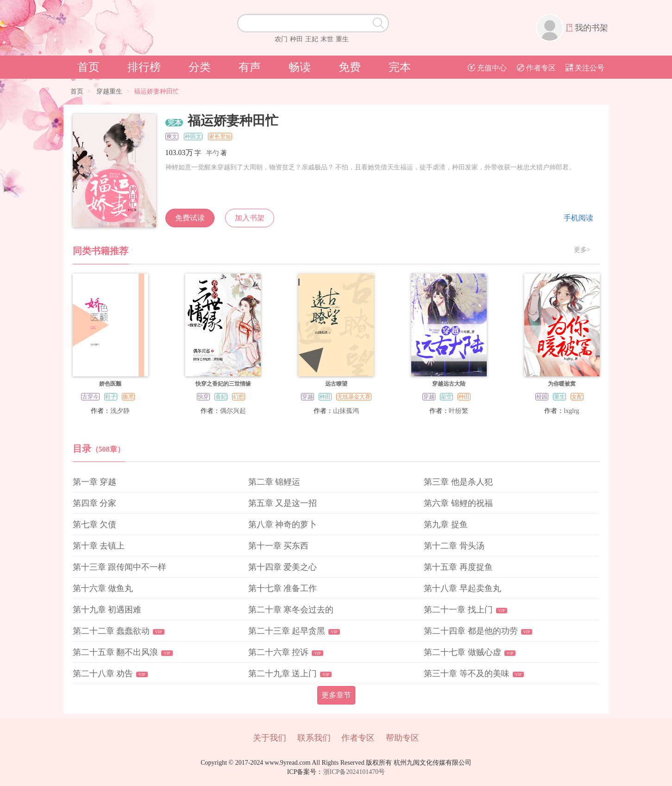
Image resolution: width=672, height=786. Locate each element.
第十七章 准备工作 (283, 588)
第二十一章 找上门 (458, 610)
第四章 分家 (95, 503)
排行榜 (144, 67)
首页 (88, 67)
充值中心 (487, 68)
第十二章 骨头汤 (454, 546)
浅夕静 (120, 411)
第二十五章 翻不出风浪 (116, 652)
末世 (327, 39)
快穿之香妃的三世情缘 (223, 384)
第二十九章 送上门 (283, 674)
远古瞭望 (336, 384)
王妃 (312, 39)
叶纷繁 (458, 411)
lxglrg (571, 411)
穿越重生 (109, 91)
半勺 (213, 153)
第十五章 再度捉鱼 (458, 567)
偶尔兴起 (233, 411)
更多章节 (336, 695)
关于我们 (270, 738)
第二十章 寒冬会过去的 (291, 610)
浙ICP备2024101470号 (354, 772)
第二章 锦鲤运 (274, 482)
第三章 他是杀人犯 (458, 482)
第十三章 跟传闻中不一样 (120, 567)
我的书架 (591, 28)
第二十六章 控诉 (279, 652)
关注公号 (585, 68)
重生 (342, 39)
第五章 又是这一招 (283, 503)
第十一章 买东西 (279, 546)
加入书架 (250, 218)
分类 (200, 67)
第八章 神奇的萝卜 (283, 524)
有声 (250, 67)
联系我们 (314, 738)
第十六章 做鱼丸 (103, 588)
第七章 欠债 (95, 524)
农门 (281, 39)
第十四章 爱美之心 (283, 567)
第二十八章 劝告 (103, 674)
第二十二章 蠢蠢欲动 (111, 631)
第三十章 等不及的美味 (467, 674)
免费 (350, 67)
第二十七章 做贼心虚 (462, 652)
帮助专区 (402, 738)
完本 (400, 67)
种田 (296, 39)
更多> (582, 250)
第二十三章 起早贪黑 (287, 631)
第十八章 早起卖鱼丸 (462, 588)
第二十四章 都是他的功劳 (471, 631)
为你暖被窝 (562, 384)
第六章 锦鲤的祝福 (458, 503)
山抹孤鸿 (346, 411)
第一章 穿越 (95, 482)
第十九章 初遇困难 (107, 610)
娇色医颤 (110, 384)
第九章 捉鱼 (446, 524)
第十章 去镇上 (99, 546)
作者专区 (536, 68)
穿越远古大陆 (449, 384)
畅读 (300, 67)
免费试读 (190, 218)
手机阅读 (578, 218)
